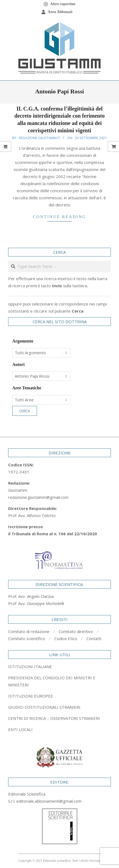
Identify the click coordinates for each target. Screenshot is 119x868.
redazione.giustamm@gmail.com (38, 497)
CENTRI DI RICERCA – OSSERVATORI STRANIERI (54, 718)
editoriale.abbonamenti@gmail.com (49, 801)
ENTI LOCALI (20, 729)
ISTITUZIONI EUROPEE (31, 696)
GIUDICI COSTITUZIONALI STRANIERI (44, 707)
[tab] (59, 681)
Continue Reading (59, 217)
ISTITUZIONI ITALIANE (30, 667)
